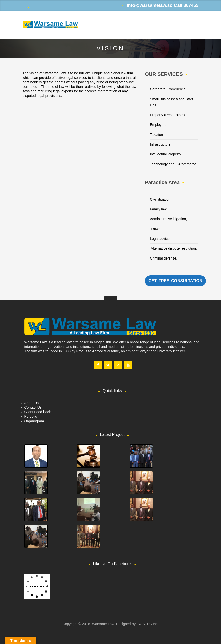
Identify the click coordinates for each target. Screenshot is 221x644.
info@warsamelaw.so (150, 5)
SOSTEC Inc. (148, 624)
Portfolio (31, 416)
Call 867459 (186, 5)
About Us (32, 403)
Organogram (34, 421)
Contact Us (33, 407)
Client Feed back (38, 412)
